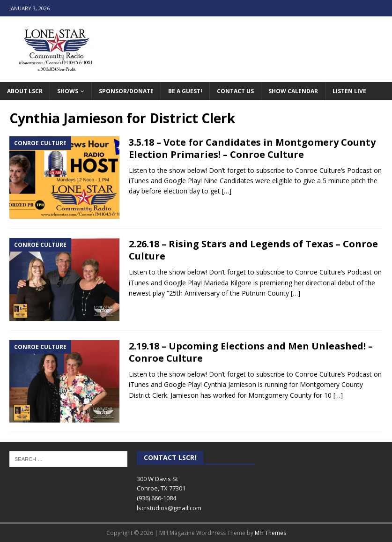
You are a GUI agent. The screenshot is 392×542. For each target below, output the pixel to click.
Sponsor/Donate (126, 91)
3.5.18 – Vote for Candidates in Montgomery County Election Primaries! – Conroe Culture (252, 148)
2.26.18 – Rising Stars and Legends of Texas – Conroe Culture (253, 250)
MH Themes (270, 533)
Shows (68, 91)
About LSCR (25, 91)
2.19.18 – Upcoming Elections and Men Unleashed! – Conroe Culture (251, 352)
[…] (227, 191)
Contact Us (235, 91)
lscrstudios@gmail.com (169, 508)
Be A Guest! (185, 91)
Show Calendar (293, 91)
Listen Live (349, 91)
